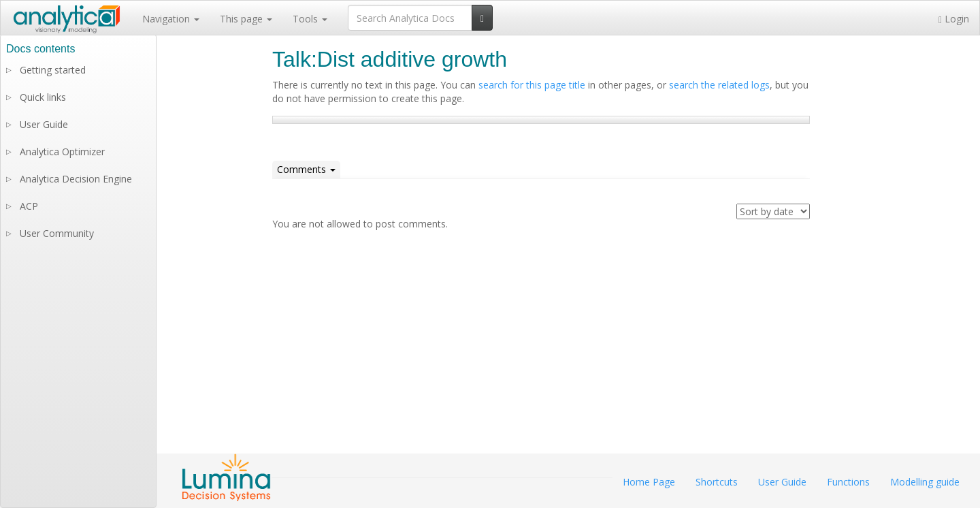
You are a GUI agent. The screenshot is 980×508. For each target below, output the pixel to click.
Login (954, 19)
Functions (848, 482)
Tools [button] (310, 19)
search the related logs (719, 85)
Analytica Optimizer (62, 152)
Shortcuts (717, 482)
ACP (29, 206)
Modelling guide (925, 482)
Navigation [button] (171, 19)
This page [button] (246, 19)
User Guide (44, 124)
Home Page (649, 482)
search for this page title (532, 85)
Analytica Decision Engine (76, 179)
